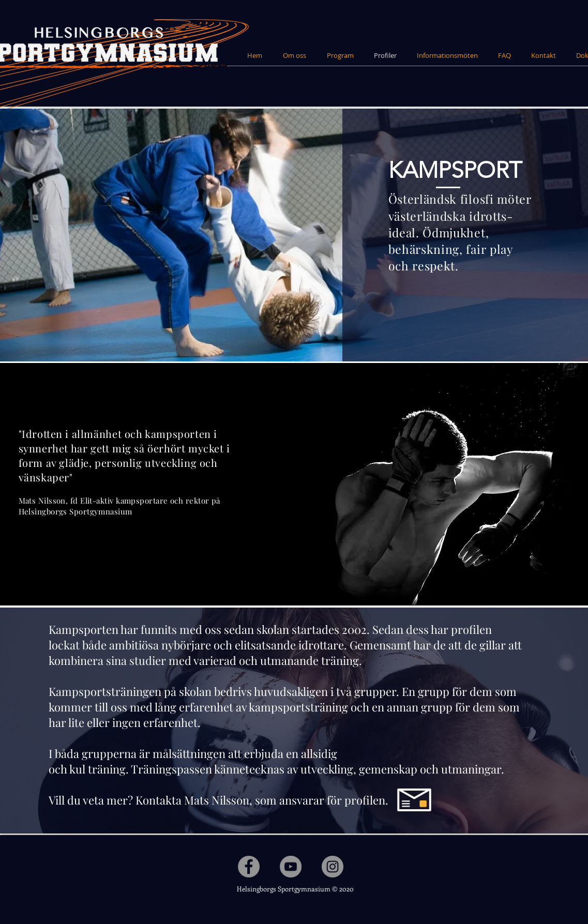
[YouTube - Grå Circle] (291, 867)
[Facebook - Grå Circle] (249, 867)
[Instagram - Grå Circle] (333, 867)
